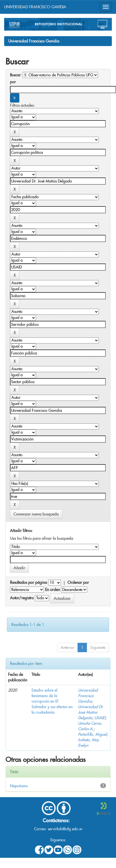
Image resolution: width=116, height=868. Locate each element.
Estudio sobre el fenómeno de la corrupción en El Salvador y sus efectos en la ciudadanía (52, 701)
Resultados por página (29, 582)
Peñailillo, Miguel (92, 734)
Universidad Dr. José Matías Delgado (91, 712)
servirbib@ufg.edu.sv (65, 829)
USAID (100, 718)
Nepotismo (19, 786)
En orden (52, 590)
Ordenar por (78, 582)
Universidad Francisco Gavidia (34, 41)
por (13, 82)
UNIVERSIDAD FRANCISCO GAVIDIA (35, 7)
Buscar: (16, 75)
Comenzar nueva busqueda (36, 514)
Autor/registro (22, 598)
